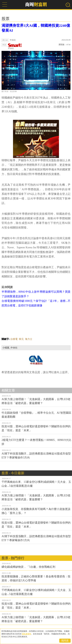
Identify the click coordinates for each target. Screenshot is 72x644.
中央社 (15, 46)
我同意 (65, 641)
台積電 (14, 339)
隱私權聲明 (27, 634)
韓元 (21, 339)
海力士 (29, 339)
